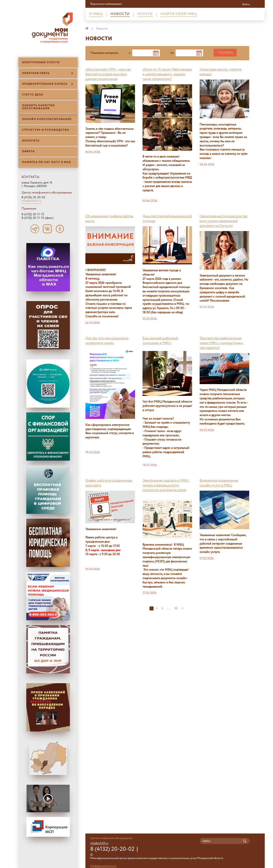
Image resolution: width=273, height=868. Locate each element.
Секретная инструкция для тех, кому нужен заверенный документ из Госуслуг (224, 221)
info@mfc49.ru (32, 201)
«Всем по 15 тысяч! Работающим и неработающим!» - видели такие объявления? (167, 74)
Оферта (28, 152)
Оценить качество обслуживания (38, 107)
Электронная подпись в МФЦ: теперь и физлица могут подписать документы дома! (166, 485)
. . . (169, 608)
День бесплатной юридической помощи (167, 219)
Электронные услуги (41, 63)
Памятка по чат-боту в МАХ (46, 162)
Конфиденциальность (103, 866)
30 (176, 608)
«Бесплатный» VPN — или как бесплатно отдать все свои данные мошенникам (108, 74)
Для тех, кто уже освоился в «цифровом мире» (107, 341)
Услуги (145, 15)
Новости (120, 15)
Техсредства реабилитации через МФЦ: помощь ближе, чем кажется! (222, 343)
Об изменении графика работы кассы (109, 219)
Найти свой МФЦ (179, 15)
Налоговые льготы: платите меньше (221, 72)
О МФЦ (96, 15)
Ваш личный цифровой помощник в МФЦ (160, 341)
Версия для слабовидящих (106, 4)
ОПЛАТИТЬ (31, 141)
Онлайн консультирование (47, 119)
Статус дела (33, 95)
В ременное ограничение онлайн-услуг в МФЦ (219, 483)
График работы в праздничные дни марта (109, 483)
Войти (246, 5)
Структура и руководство (46, 130)
